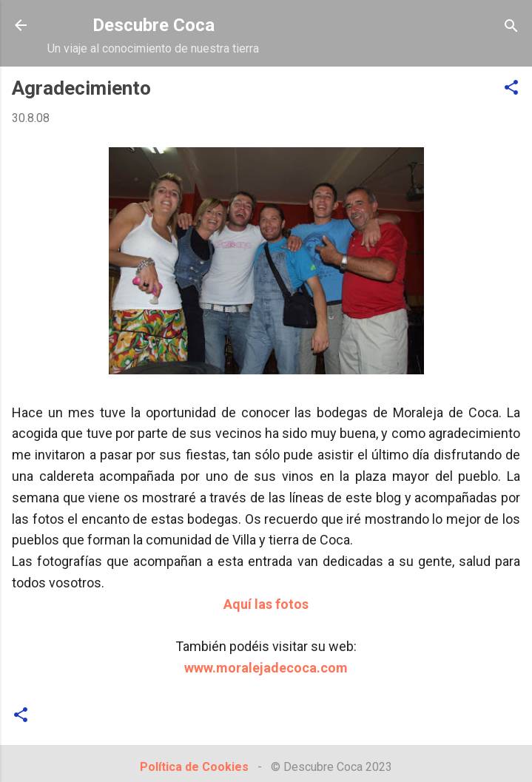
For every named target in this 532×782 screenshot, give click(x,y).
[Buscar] (511, 27)
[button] (511, 88)
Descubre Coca (154, 25)
